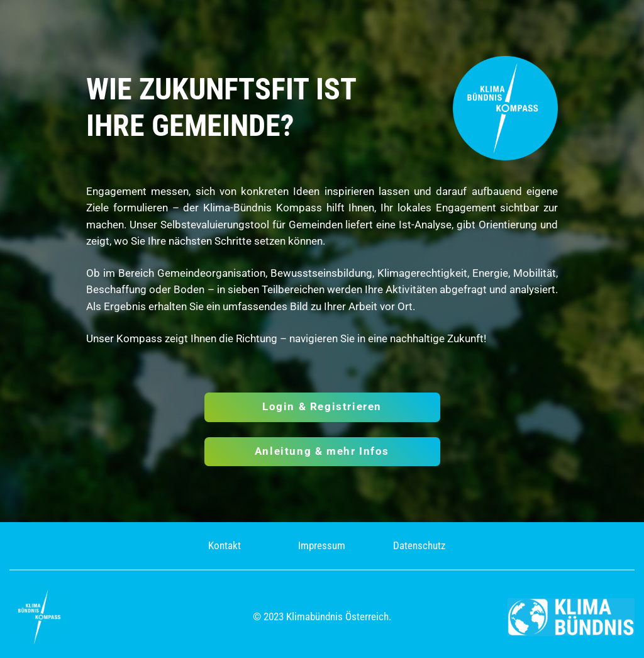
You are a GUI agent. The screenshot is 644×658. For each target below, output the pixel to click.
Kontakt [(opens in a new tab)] (225, 546)
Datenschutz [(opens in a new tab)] (419, 546)
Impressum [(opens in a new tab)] (322, 546)
